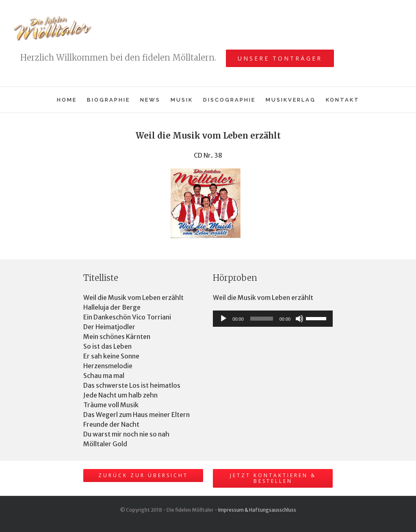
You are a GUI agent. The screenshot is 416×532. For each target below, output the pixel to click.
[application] (273, 319)
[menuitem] (72, 100)
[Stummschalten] (299, 319)
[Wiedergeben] (223, 319)
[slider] (262, 319)
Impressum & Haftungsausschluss (257, 510)
